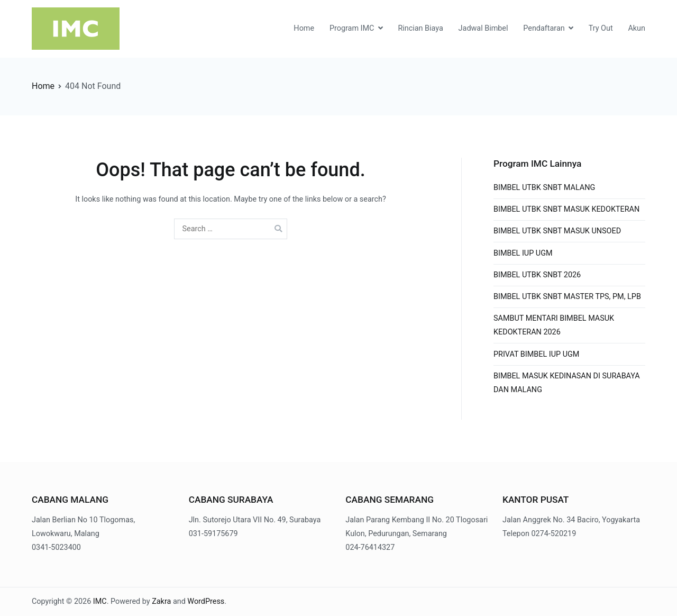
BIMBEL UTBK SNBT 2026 (537, 275)
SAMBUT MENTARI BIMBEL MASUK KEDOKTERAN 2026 (554, 325)
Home (304, 28)
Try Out (601, 28)
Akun (637, 28)
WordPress (206, 601)
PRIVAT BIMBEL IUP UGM (536, 354)
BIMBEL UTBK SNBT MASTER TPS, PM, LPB (567, 297)
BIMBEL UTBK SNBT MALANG (544, 188)
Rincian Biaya (420, 28)
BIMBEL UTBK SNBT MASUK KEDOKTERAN (566, 209)
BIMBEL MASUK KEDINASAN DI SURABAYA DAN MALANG (567, 383)
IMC (100, 601)
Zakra (161, 601)
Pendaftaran (544, 28)
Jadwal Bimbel (483, 28)
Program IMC (352, 28)
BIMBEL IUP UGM (523, 253)
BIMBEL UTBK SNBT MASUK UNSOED (557, 231)
